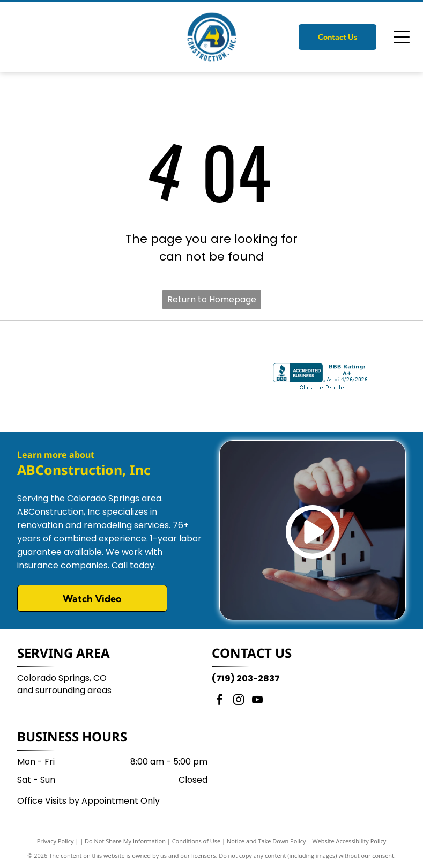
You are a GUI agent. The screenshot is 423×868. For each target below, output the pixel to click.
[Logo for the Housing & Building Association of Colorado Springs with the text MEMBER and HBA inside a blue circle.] (202, 376)
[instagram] (239, 701)
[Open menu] (402, 37)
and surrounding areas (64, 690)
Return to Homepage (212, 299)
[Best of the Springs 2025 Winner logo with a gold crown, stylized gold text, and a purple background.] (99, 376)
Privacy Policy (55, 841)
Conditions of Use (196, 841)
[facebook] (220, 701)
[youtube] (257, 701)
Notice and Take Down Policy (266, 841)
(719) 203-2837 (246, 678)
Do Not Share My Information (125, 841)
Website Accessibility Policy (349, 841)
